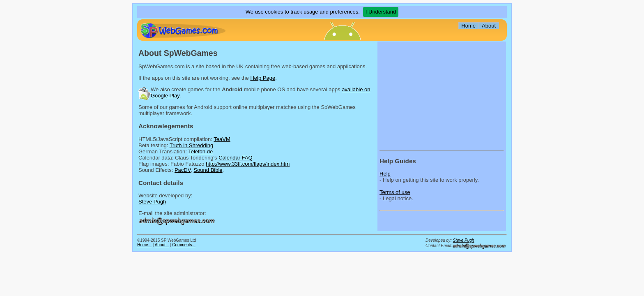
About (489, 26)
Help (385, 174)
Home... (144, 245)
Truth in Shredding (191, 145)
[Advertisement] (431, 95)
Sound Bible (208, 170)
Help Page (263, 78)
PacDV (183, 170)
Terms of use (395, 192)
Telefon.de (200, 151)
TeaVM (222, 139)
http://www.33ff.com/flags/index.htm (248, 164)
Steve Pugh (152, 202)
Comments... (184, 245)
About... (162, 245)
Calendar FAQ (235, 158)
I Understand (381, 12)
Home (468, 26)
